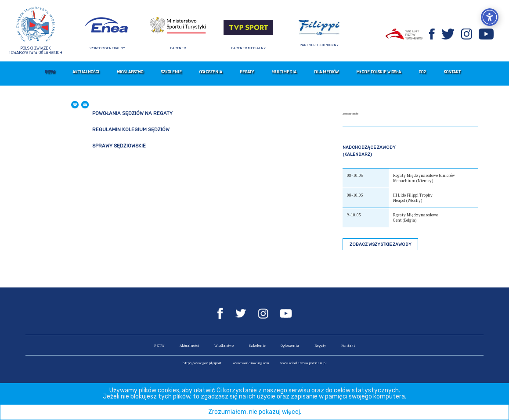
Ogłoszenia (211, 72)
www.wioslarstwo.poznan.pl (303, 363)
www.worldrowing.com (251, 363)
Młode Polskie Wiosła (379, 72)
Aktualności (86, 72)
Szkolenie (171, 72)
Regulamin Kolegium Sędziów (131, 130)
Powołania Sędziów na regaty (132, 113)
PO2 (422, 72)
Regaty (247, 72)
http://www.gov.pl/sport (202, 363)
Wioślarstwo (130, 72)
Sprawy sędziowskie (119, 146)
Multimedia (284, 72)
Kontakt (452, 72)
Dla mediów (326, 72)
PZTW (50, 72)
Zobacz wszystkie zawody (381, 244)
